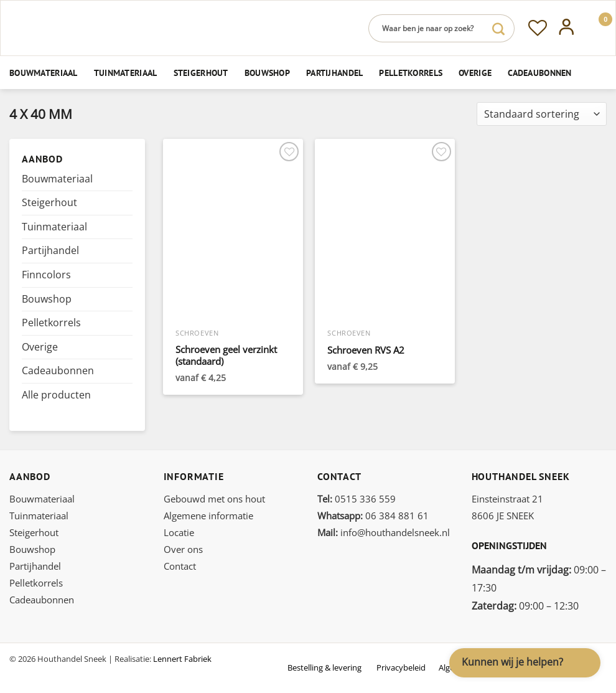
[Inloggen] (567, 28)
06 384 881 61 (373, 516)
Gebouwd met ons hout (214, 499)
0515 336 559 (357, 499)
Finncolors (46, 275)
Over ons (183, 549)
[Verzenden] (498, 28)
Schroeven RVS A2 (366, 350)
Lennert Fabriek (182, 659)
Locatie (179, 532)
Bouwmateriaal (44, 73)
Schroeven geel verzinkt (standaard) (226, 356)
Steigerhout (201, 73)
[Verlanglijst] (538, 28)
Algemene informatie (208, 516)
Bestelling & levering (324, 667)
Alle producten (56, 395)
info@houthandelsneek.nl (384, 532)
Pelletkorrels (411, 73)
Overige (475, 73)
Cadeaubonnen (539, 73)
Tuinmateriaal (126, 73)
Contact (180, 566)
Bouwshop (267, 73)
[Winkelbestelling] (542, 114)
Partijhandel (334, 73)
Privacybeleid (401, 667)
